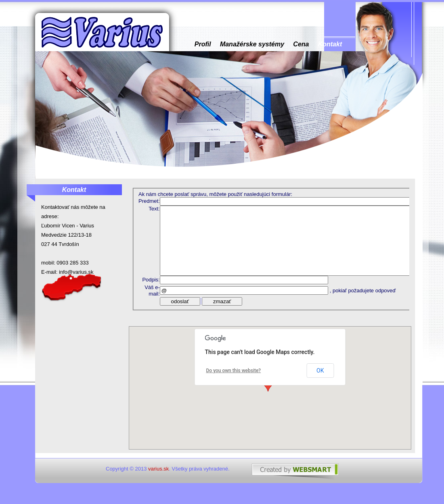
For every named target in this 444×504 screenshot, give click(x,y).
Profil (203, 44)
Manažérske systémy (252, 44)
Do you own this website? (234, 371)
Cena (301, 44)
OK (320, 371)
